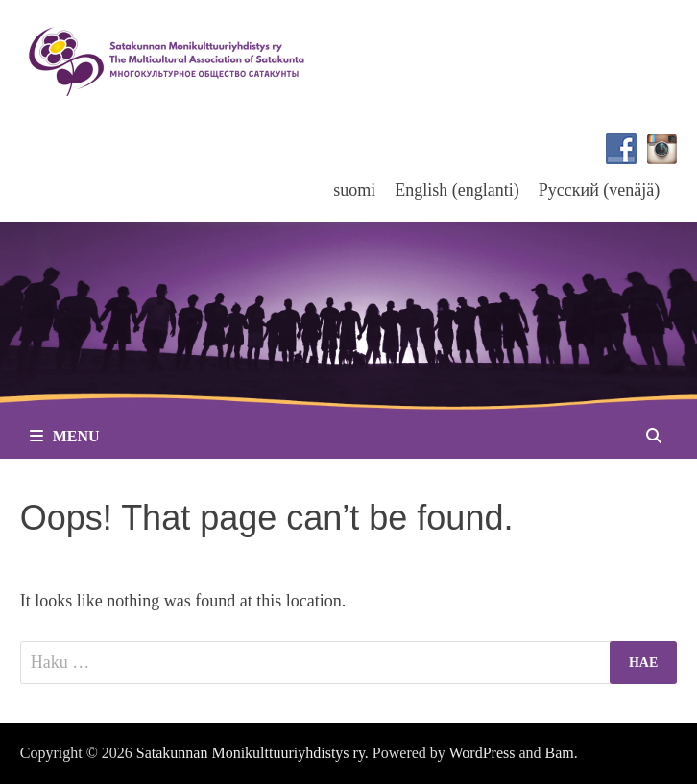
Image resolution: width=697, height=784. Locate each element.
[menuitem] (354, 190)
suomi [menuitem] (354, 190)
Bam (560, 753)
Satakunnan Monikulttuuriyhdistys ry (251, 753)
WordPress (482, 753)
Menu (65, 436)
